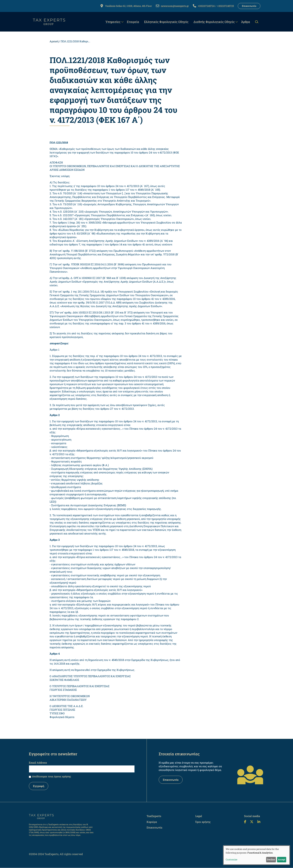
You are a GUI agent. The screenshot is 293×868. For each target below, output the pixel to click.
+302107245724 (206, 6)
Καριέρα (152, 822)
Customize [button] (231, 859)
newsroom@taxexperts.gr (175, 6)
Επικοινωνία (249, 6)
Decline (271, 859)
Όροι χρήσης (203, 822)
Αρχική (54, 41)
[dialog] (257, 855)
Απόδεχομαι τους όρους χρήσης (51, 776)
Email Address (38, 763)
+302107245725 (226, 6)
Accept (282, 859)
